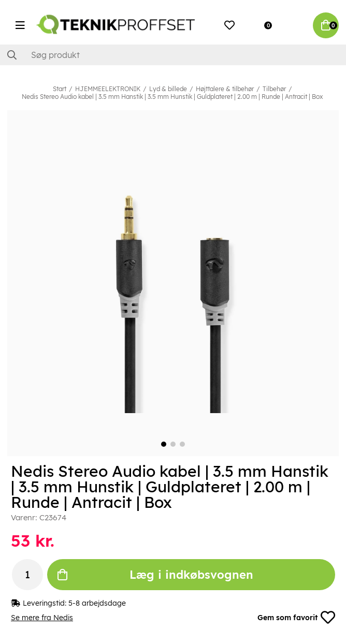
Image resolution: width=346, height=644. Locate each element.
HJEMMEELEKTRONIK (108, 89)
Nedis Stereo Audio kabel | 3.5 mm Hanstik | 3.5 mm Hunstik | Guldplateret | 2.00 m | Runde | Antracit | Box (172, 97)
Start (60, 89)
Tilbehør (274, 89)
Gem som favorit (296, 618)
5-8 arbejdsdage (97, 603)
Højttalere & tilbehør (225, 89)
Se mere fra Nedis (42, 618)
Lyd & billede (168, 89)
